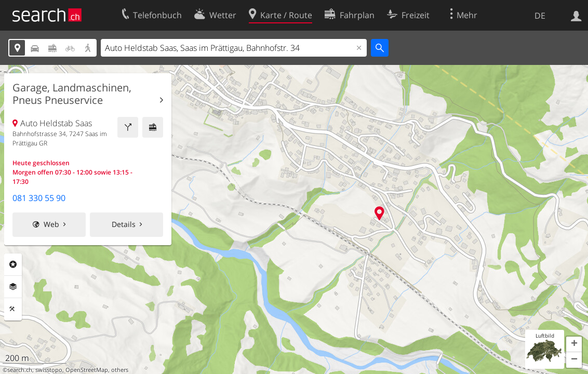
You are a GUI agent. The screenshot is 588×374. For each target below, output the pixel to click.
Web (51, 224)
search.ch (20, 370)
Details (124, 224)
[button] (574, 344)
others (120, 370)
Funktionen (13, 309)
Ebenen (13, 287)
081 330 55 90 (39, 198)
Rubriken (13, 264)
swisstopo (49, 370)
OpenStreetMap (87, 370)
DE (540, 16)
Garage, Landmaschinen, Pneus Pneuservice (72, 94)
